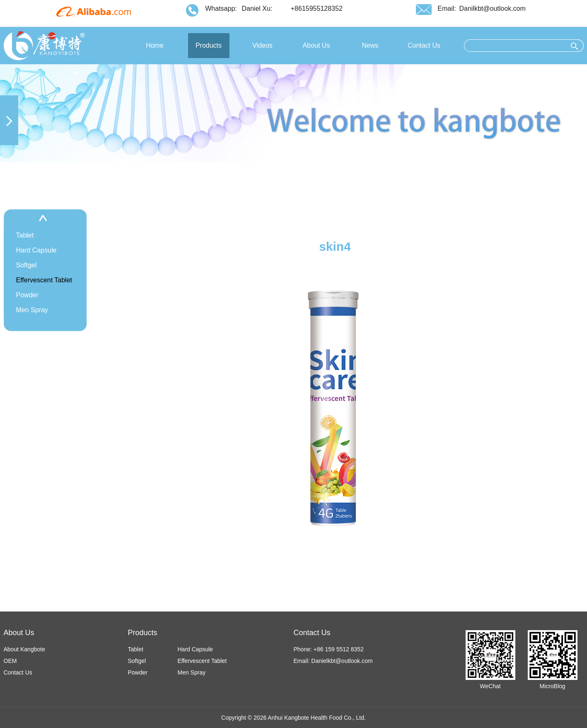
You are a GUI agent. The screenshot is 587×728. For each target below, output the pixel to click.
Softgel (27, 265)
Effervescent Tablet (44, 280)
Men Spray (32, 310)
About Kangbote (24, 649)
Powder (27, 295)
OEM (10, 661)
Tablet (25, 235)
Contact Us (18, 672)
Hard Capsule (36, 250)
